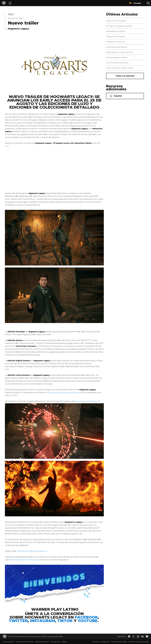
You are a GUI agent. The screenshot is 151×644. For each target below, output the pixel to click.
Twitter (18, 621)
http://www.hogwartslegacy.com (32, 551)
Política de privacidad (119, 642)
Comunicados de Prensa (25, 642)
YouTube (88, 621)
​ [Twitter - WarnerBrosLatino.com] (134, 636)
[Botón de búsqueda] (148, 3)
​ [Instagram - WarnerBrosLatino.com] (138, 636)
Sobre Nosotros (8, 642)
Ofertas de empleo (42, 642)
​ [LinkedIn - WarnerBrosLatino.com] (143, 636)
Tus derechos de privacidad (138, 642)
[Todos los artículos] (125, 76)
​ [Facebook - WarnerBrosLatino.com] (129, 636)
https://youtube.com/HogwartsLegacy (64, 393)
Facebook (86, 617)
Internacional (56, 642)
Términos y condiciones (101, 642)
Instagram (43, 621)
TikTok (65, 621)
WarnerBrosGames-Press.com (24, 560)
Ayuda (64, 642)
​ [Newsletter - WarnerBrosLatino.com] (147, 636)
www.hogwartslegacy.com (88, 401)
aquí (7, 146)
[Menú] (10, 3)
